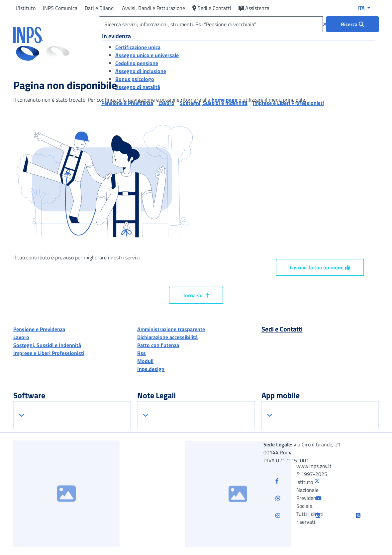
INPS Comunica (60, 8)
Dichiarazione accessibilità (167, 337)
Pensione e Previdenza (39, 329)
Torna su (196, 295)
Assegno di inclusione (141, 71)
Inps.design (151, 369)
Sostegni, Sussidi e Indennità (47, 345)
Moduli (145, 361)
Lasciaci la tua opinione (320, 267)
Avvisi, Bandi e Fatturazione (153, 8)
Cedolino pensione (137, 63)
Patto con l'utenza (158, 345)
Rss (142, 353)
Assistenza (254, 8)
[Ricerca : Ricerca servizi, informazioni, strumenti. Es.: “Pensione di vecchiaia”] (352, 24)
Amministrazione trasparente (171, 329)
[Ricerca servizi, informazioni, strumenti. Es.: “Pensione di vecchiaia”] (211, 24)
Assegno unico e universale (147, 55)
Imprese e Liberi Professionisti (49, 353)
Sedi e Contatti (212, 8)
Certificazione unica (138, 47)
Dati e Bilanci (100, 8)
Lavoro (21, 337)
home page (224, 100)
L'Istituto (26, 8)
